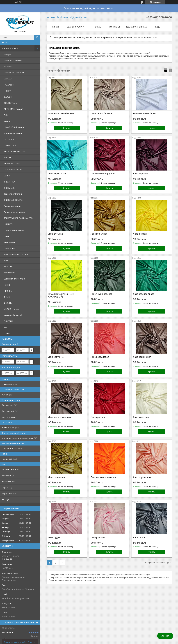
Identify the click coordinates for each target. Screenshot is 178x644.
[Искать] (37, 37)
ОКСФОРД (9, 139)
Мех (6, 261)
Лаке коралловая (100, 357)
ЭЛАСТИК (8, 321)
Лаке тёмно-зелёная (102, 294)
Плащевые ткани (12, 206)
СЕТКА (7, 176)
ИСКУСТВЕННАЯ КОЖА (15, 151)
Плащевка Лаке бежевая (61, 113)
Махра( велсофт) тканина (16, 254)
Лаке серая (139, 537)
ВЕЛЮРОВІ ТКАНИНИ (14, 73)
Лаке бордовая (141, 174)
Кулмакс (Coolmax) (13, 315)
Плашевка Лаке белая (145, 113)
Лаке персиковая (142, 477)
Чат (165, 636)
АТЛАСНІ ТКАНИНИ (13, 60)
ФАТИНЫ (8, 303)
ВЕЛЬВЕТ (8, 79)
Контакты (114, 27)
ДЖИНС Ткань (11, 103)
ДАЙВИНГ (8, 97)
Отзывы (6, 333)
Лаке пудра (54, 537)
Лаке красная (98, 417)
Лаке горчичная (99, 234)
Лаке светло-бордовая (103, 174)
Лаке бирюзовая (57, 174)
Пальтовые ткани (13, 170)
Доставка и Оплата (136, 27)
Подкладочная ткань (14, 212)
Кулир (7, 121)
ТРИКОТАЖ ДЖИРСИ (14, 200)
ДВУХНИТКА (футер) (13, 109)
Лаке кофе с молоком (60, 417)
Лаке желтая (140, 234)
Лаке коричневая (142, 357)
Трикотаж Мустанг (13, 194)
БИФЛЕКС (9, 67)
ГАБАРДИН (9, 85)
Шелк (7, 236)
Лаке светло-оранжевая (104, 477)
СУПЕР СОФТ (10, 145)
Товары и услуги (10, 48)
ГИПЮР (7, 91)
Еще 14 (8, 500)
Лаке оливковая (57, 477)
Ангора (7, 54)
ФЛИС (7, 297)
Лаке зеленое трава (144, 294)
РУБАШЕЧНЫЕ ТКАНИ (14, 230)
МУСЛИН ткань (11, 309)
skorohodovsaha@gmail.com (16, 598)
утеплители (10, 242)
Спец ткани (10, 248)
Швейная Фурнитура (14, 279)
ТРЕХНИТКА (9, 182)
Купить (67, 128)
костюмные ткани (13, 133)
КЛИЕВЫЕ (8, 267)
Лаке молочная (141, 417)
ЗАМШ (7, 115)
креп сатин (9, 273)
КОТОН (7, 157)
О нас (5, 327)
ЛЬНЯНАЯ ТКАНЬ (12, 164)
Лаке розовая (98, 537)
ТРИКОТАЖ (9, 188)
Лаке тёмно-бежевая (102, 113)
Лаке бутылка (56, 234)
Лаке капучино (56, 357)
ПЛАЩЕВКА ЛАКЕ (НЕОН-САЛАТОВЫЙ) (62, 295)
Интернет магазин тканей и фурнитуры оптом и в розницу (83, 38)
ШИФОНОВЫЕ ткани (14, 127)
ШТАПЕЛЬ (9, 224)
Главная (54, 27)
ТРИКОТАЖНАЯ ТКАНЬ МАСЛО (18, 218)
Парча (7, 285)
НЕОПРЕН (8, 291)
